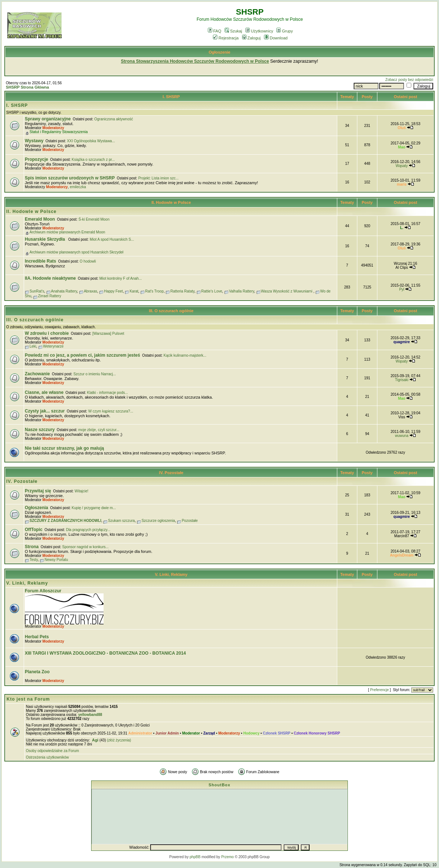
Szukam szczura (121, 521)
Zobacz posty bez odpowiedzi (409, 80)
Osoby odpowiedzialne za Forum (53, 751)
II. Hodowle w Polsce (171, 202)
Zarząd (209, 733)
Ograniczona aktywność (114, 119)
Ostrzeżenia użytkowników (47, 757)
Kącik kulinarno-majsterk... (185, 355)
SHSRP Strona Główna (27, 87)
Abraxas (91, 291)
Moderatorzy (53, 128)
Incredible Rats (40, 261)
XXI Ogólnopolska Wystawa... (91, 141)
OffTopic (34, 530)
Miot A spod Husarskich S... (112, 239)
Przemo (228, 857)
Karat (134, 291)
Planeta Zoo (37, 672)
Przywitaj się (38, 491)
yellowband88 (90, 715)
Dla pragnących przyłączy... (88, 530)
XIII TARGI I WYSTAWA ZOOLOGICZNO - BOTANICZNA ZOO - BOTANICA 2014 (105, 653)
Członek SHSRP (277, 733)
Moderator (191, 733)
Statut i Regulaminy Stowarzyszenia (59, 132)
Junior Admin (167, 733)
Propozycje (36, 159)
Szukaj (233, 31)
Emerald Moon (40, 219)
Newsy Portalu (56, 560)
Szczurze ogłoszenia (158, 521)
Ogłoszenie (219, 52)
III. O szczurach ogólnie (171, 311)
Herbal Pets (37, 637)
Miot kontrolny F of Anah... (121, 278)
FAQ (215, 31)
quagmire (402, 342)
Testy (34, 560)
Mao (402, 147)
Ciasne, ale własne (44, 392)
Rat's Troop (154, 291)
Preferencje (379, 690)
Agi (95, 740)
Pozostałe (190, 521)
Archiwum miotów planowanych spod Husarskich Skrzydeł (76, 252)
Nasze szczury (40, 430)
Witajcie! (82, 491)
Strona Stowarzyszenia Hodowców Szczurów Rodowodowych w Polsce (195, 61)
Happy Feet (113, 291)
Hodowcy (251, 733)
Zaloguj (251, 38)
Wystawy (34, 141)
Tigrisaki (402, 380)
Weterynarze (53, 346)
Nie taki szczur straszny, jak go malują (64, 448)
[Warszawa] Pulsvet (108, 334)
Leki (33, 346)
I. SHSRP (171, 97)
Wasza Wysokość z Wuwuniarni (287, 291)
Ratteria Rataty (182, 291)
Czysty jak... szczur (45, 411)
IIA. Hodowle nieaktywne (50, 278)
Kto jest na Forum (28, 699)
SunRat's (37, 291)
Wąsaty (402, 166)
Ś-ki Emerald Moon (94, 219)
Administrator (140, 733)
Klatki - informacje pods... (108, 393)
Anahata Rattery (64, 291)
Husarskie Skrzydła (45, 239)
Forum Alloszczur (43, 591)
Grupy (285, 31)
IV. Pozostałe (171, 473)
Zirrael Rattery (49, 296)
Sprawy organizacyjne (48, 119)
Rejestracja (226, 38)
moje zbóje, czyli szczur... (99, 430)
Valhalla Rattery (242, 291)
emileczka (78, 187)
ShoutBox (219, 785)
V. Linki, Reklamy (171, 574)
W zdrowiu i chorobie (47, 333)
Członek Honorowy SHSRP (317, 733)
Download (276, 38)
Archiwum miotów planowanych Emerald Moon (67, 232)
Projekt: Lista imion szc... (158, 178)
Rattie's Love (212, 291)
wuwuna (402, 436)
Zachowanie (37, 374)
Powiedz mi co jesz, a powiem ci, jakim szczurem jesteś (82, 355)
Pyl (402, 289)
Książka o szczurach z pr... (93, 160)
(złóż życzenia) (119, 740)
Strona (32, 547)
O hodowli (88, 261)
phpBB (195, 857)
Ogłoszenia (36, 508)
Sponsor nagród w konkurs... (86, 547)
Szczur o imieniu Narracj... (95, 374)
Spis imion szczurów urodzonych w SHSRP (70, 178)
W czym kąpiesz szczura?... (111, 411)
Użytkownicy (259, 31)
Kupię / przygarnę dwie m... (94, 508)
